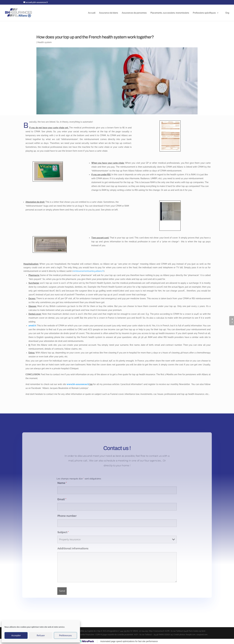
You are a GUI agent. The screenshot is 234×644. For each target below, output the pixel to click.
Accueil (92, 13)
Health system (45, 42)
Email (60, 499)
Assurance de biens (109, 13)
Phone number (65, 516)
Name (60, 482)
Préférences (65, 636)
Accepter (16, 636)
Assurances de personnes (134, 13)
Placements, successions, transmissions (170, 13)
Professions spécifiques (204, 13)
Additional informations (71, 550)
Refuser (41, 636)
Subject (61, 533)
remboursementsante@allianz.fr (88, 271)
